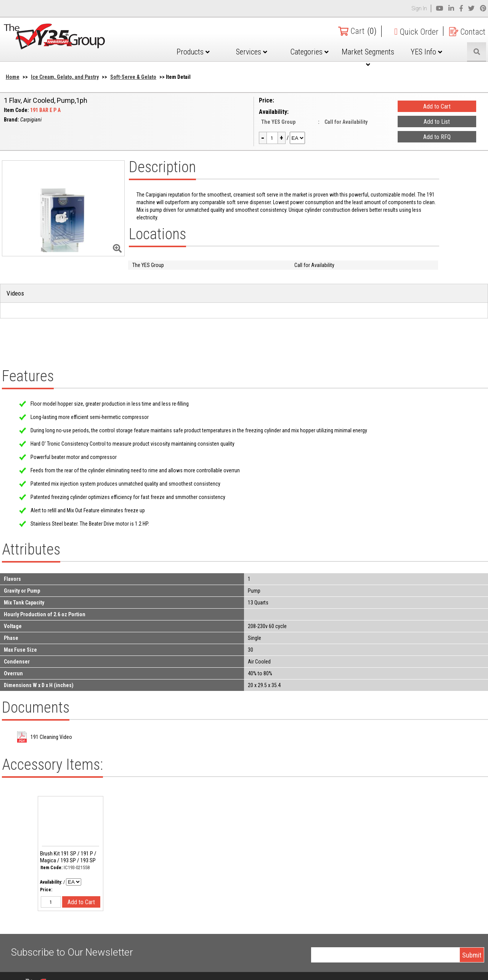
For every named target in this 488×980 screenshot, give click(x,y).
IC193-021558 (77, 867)
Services (252, 52)
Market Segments (368, 58)
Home (13, 77)
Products (193, 52)
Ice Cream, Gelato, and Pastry (65, 77)
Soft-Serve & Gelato (133, 77)
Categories (310, 52)
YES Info (426, 52)
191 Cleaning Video (51, 737)
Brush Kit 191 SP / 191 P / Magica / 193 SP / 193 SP (68, 857)
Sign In (419, 8)
